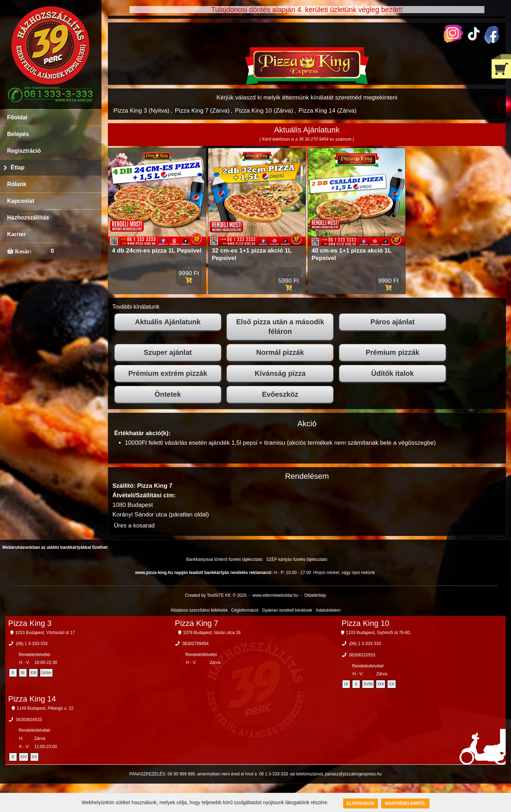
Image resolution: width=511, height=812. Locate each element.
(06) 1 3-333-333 (32, 644)
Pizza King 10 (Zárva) (264, 111)
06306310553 (362, 655)
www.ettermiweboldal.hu (275, 595)
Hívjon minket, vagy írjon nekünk (344, 573)
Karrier (16, 234)
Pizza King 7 (197, 623)
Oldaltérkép (315, 595)
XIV (24, 757)
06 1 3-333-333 (273, 774)
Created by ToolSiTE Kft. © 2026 (216, 595)
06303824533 (29, 720)
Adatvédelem (328, 610)
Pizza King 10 (366, 623)
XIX (381, 684)
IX (346, 684)
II (13, 673)
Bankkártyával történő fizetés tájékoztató (224, 559)
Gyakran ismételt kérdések (287, 610)
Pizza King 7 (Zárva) (202, 111)
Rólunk (17, 184)
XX (391, 684)
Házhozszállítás (28, 218)
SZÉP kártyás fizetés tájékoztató (297, 559)
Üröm (46, 673)
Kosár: (23, 251)
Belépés (18, 134)
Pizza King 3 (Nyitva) (142, 111)
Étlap (18, 167)
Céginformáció (245, 610)
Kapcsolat (21, 201)
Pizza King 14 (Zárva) (327, 111)
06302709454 (195, 644)
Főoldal (17, 117)
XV (34, 757)
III (23, 673)
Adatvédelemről (405, 803)
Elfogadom (361, 803)
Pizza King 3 (30, 623)
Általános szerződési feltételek (199, 610)
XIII (33, 673)
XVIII (368, 684)
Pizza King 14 (32, 699)
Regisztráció (24, 151)
